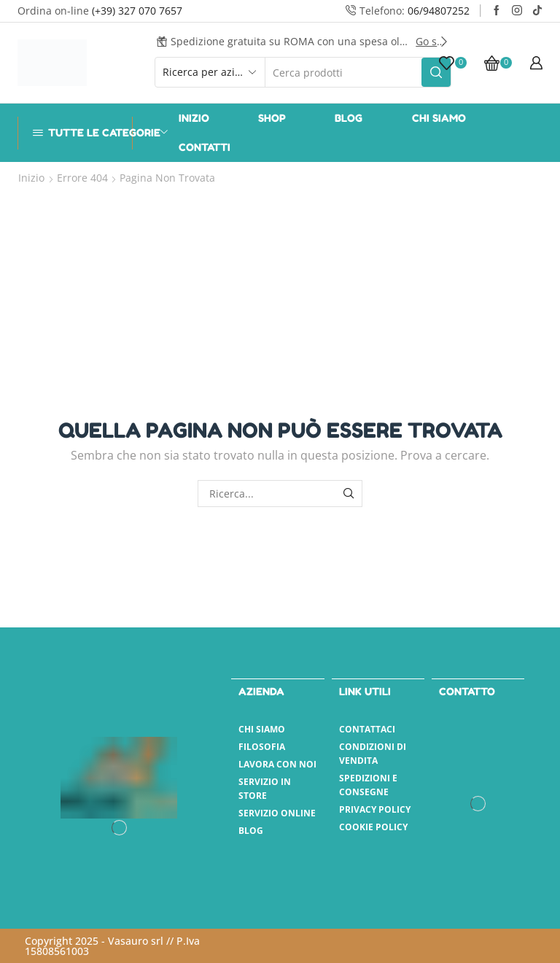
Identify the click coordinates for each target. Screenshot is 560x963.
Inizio (194, 118)
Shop (272, 118)
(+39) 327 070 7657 (137, 11)
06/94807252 (439, 11)
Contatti (205, 147)
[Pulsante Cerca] (436, 72)
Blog (349, 118)
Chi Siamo (439, 118)
